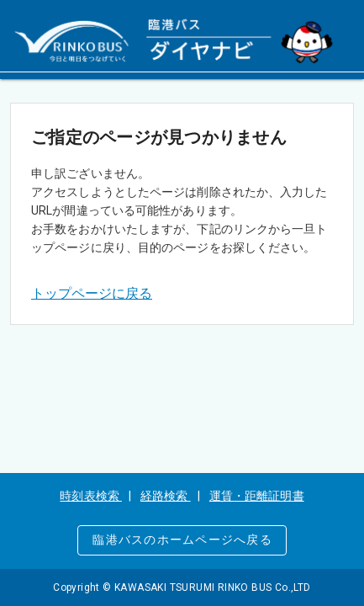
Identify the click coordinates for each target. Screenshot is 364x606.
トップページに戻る (92, 293)
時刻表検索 (91, 496)
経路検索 (166, 496)
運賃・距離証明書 (257, 496)
